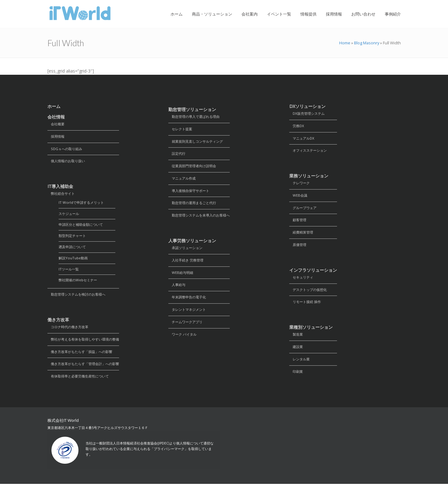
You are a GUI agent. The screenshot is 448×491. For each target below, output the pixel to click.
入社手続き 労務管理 (187, 264)
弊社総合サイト (62, 195)
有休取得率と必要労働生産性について (81, 383)
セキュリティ (302, 281)
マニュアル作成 (183, 180)
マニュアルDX (303, 139)
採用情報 (57, 137)
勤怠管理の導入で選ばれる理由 (196, 117)
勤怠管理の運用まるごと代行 (194, 206)
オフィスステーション (310, 152)
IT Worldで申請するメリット (83, 205)
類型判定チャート (73, 239)
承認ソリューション (187, 251)
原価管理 (299, 248)
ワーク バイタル (184, 340)
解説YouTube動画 (74, 262)
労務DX (297, 126)
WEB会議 (299, 197)
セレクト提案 (181, 129)
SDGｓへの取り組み (66, 150)
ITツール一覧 (69, 273)
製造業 (297, 339)
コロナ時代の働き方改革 (70, 332)
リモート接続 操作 (306, 307)
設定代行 (178, 155)
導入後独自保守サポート (191, 193)
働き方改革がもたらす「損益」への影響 (83, 358)
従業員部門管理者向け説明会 (194, 168)
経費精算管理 (302, 236)
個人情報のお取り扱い (68, 162)
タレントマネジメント (189, 315)
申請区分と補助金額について (83, 228)
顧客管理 (299, 223)
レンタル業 (300, 365)
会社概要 (57, 124)
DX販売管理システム (308, 114)
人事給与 (178, 290)
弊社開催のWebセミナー (79, 285)
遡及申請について (73, 250)
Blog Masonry (367, 43)
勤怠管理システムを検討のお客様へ (79, 299)
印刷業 (297, 378)
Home (345, 43)
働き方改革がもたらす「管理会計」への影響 (86, 370)
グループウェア (304, 210)
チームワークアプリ (187, 328)
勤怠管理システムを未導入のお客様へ (202, 219)
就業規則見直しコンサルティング (198, 142)
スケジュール (70, 216)
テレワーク (300, 185)
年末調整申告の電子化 (189, 302)
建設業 (297, 352)
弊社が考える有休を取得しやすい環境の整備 (86, 345)
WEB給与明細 (182, 277)
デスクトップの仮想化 (310, 294)
